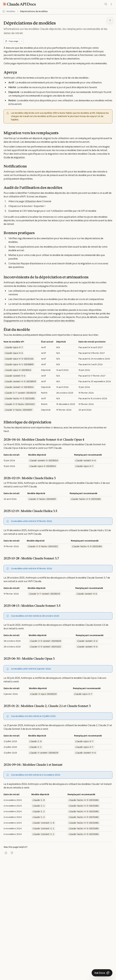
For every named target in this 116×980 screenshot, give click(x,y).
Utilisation (30, 201)
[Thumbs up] (6, 853)
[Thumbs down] (12, 853)
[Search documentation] (106, 4)
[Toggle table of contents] (110, 20)
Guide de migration (14, 157)
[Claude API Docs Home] (19, 4)
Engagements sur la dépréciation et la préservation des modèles (39, 321)
